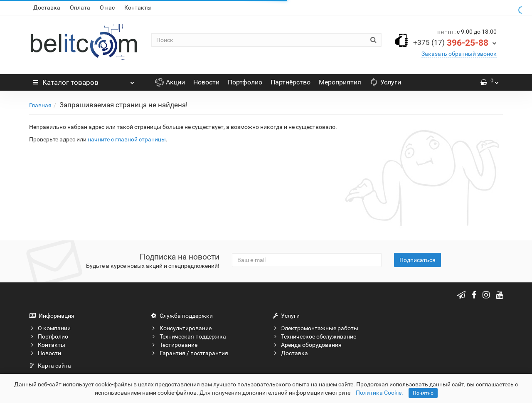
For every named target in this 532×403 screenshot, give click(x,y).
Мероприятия (340, 82)
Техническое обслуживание (314, 336)
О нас (107, 7)
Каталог (84, 80)
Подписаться (417, 260)
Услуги (385, 82)
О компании (50, 328)
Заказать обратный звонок (459, 54)
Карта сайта (50, 366)
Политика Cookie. (379, 393)
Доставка (47, 7)
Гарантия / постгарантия (190, 353)
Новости (206, 82)
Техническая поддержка (188, 336)
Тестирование (174, 345)
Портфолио (245, 82)
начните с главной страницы (127, 139)
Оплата (80, 7)
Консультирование (181, 328)
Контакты (138, 7)
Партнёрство (291, 82)
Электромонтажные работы (315, 328)
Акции (170, 82)
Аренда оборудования (307, 345)
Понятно (423, 393)
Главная (40, 105)
